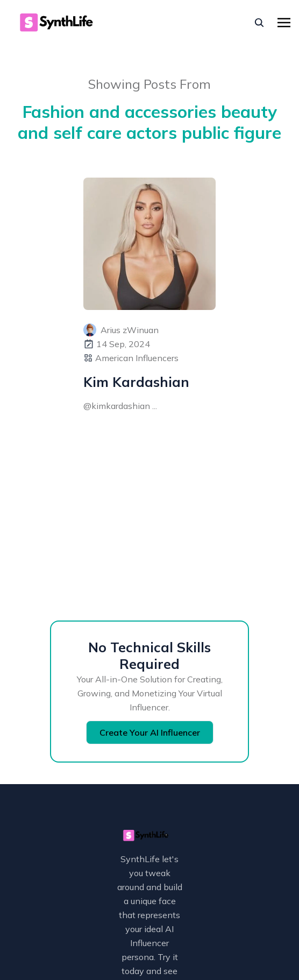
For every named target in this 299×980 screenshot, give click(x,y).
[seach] (259, 23)
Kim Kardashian (136, 382)
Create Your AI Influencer (150, 732)
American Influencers (137, 358)
